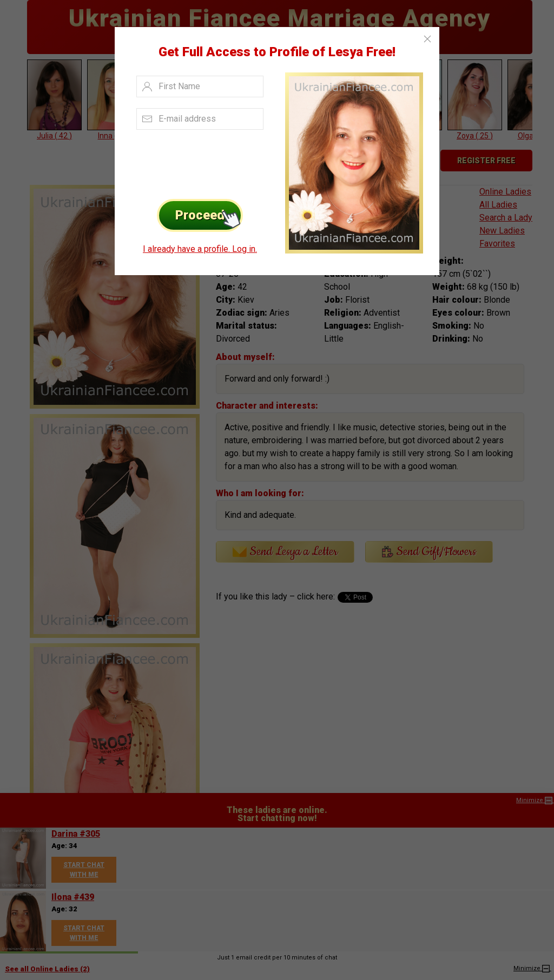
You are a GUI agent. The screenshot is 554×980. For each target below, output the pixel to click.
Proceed (209, 215)
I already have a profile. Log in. (200, 249)
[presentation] (197, 162)
